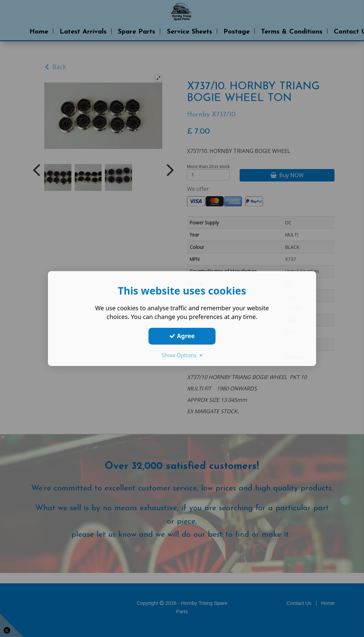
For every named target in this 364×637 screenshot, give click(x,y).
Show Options (182, 355)
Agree (182, 336)
